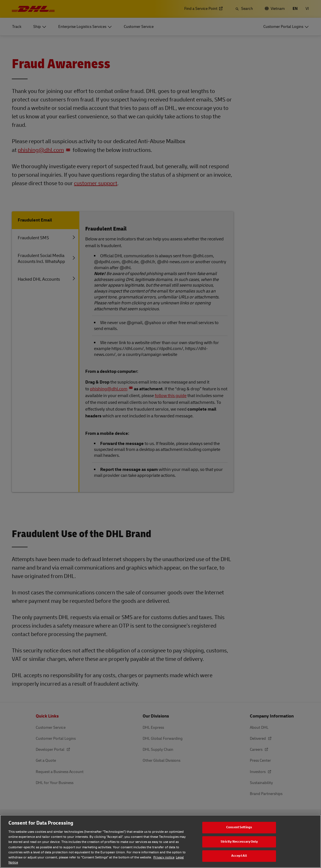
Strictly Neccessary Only (239, 842)
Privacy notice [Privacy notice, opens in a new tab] (164, 857)
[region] (160, 841)
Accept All (239, 856)
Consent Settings (239, 827)
